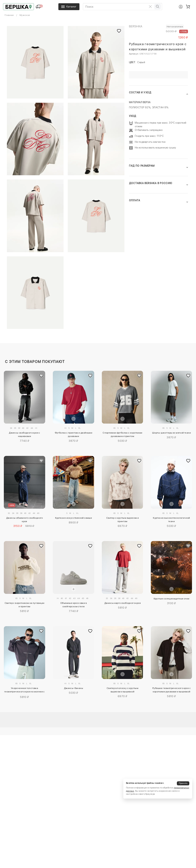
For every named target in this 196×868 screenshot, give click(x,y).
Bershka (136, 26)
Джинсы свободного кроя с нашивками (24, 434)
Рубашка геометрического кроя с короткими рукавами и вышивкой (171, 690)
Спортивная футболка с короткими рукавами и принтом (122, 434)
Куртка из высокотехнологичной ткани (171, 520)
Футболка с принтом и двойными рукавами (74, 434)
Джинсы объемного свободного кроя (24, 520)
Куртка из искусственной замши (74, 518)
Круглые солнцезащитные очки (172, 599)
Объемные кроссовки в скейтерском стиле (73, 605)
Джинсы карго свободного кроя (122, 603)
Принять (183, 783)
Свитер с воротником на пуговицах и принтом (25, 605)
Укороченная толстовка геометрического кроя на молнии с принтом (24, 690)
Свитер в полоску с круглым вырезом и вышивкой (122, 690)
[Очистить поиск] (150, 7)
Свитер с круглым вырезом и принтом (122, 520)
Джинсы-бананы (73, 688)
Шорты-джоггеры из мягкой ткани (171, 433)
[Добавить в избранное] (41, 376)
